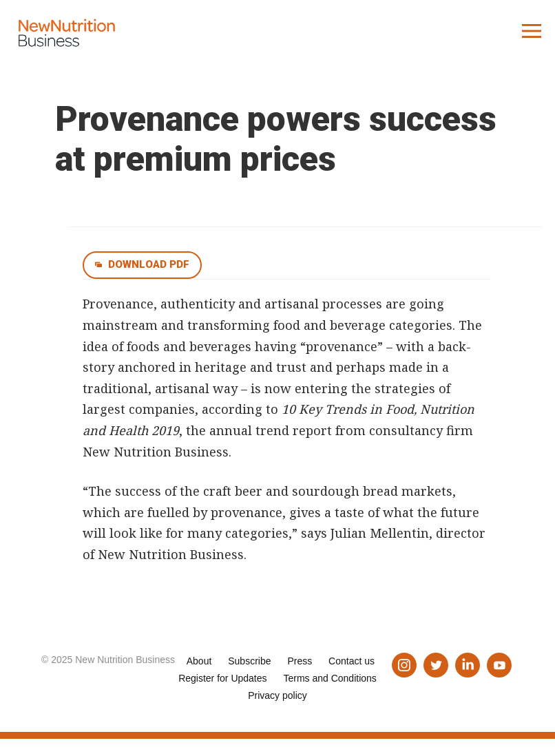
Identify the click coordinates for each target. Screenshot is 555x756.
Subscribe (249, 661)
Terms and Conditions (329, 678)
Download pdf (149, 264)
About (199, 661)
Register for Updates (222, 678)
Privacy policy (277, 695)
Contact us (352, 661)
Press (300, 661)
